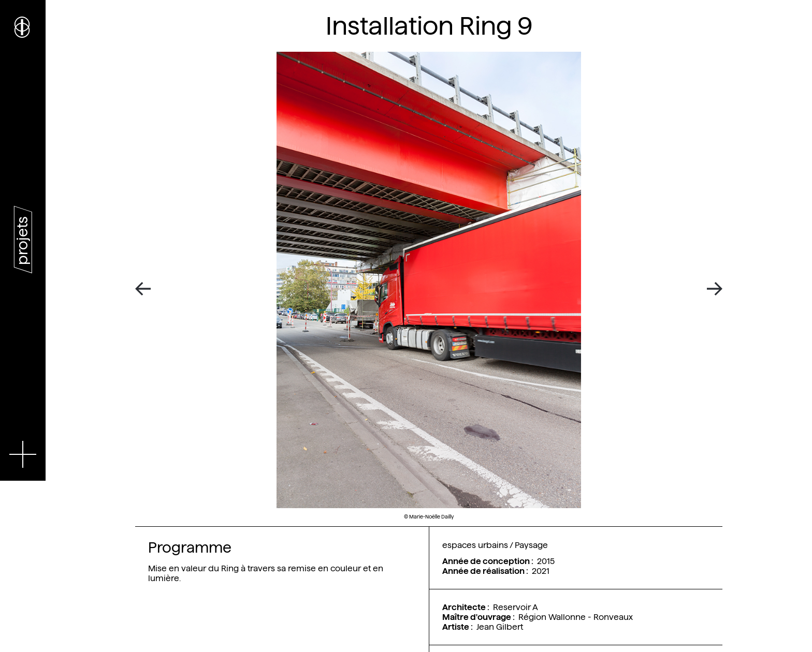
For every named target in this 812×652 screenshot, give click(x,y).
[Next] (711, 289)
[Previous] (147, 289)
